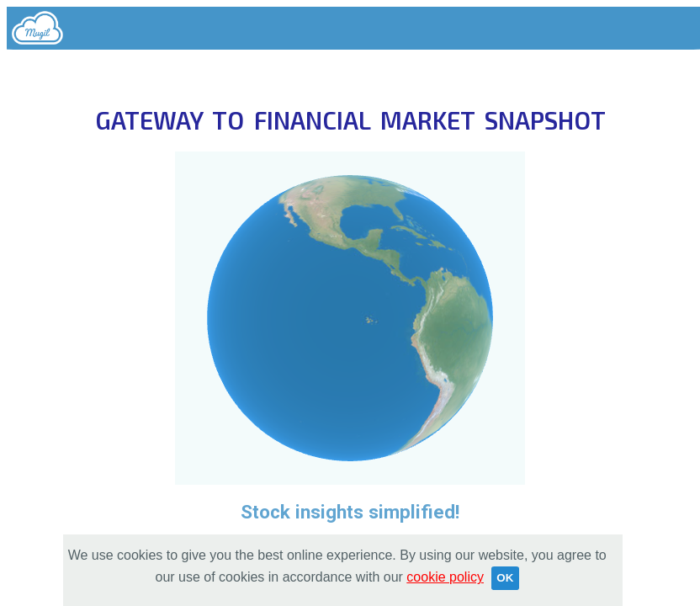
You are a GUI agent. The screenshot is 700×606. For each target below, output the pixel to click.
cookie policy (445, 577)
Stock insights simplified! (350, 512)
